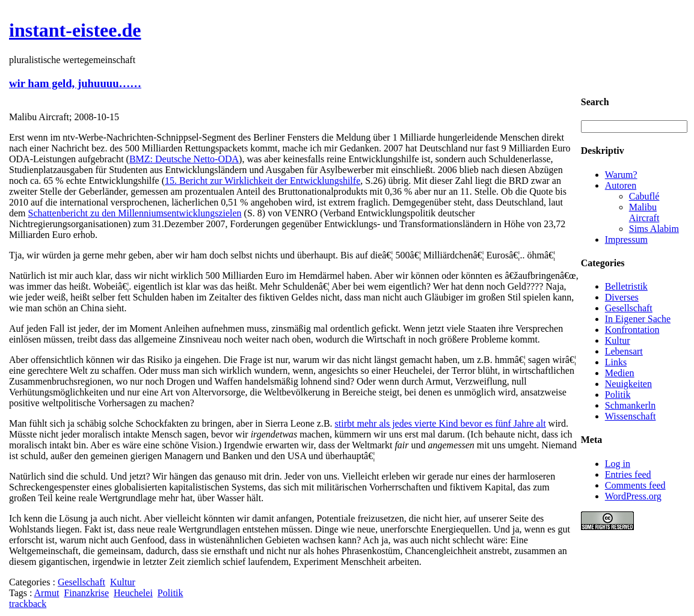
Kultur (123, 582)
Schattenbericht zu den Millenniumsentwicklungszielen (135, 213)
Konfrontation (632, 330)
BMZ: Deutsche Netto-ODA (184, 159)
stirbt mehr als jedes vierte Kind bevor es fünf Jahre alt (441, 423)
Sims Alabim (654, 229)
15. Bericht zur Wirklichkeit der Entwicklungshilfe (263, 181)
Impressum (626, 239)
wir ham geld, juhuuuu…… (75, 83)
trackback (28, 604)
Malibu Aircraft (644, 212)
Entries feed (628, 474)
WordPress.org (633, 496)
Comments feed (635, 485)
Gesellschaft (81, 582)
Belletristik (626, 286)
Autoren (621, 185)
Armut (47, 593)
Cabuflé (644, 196)
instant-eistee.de (75, 30)
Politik (170, 593)
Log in (618, 464)
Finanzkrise (86, 593)
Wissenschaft (631, 416)
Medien (620, 373)
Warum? (621, 175)
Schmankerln (630, 405)
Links (616, 362)
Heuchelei (133, 593)
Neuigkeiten (628, 384)
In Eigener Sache (638, 319)
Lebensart (624, 351)
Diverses (622, 297)
